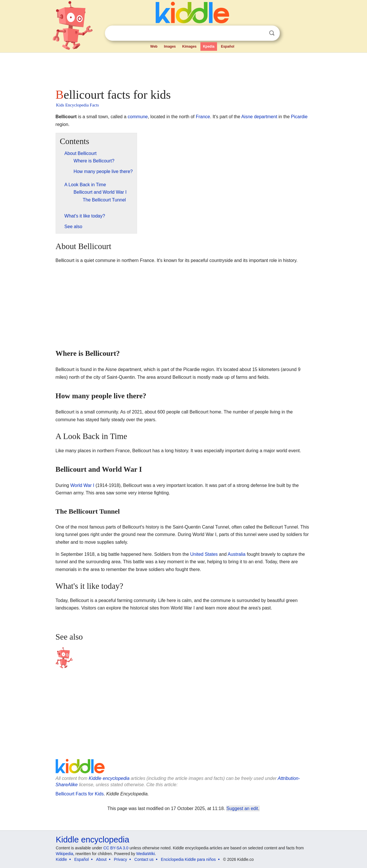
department (266, 117)
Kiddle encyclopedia (109, 778)
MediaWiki (146, 854)
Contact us (144, 859)
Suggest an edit (242, 808)
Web (154, 46)
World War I (82, 485)
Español (228, 46)
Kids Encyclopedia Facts (78, 105)
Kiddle (62, 859)
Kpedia (209, 46)
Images (170, 46)
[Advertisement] (183, 69)
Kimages (189, 46)
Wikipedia (65, 854)
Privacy (120, 859)
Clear (260, 33)
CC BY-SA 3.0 (116, 848)
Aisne (247, 117)
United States (204, 554)
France (203, 117)
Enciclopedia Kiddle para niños (188, 859)
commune (138, 117)
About (101, 859)
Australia (237, 554)
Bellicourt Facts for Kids (80, 794)
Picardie (299, 117)
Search (272, 33)
